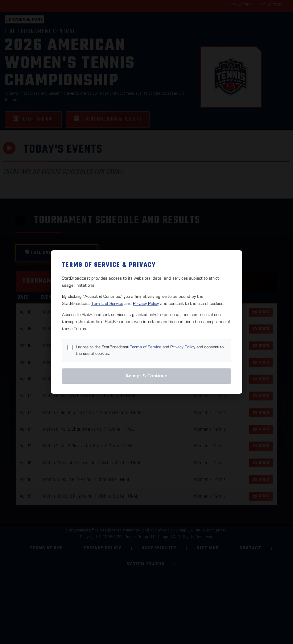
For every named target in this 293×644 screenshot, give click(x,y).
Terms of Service (107, 304)
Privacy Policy (146, 304)
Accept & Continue (146, 376)
